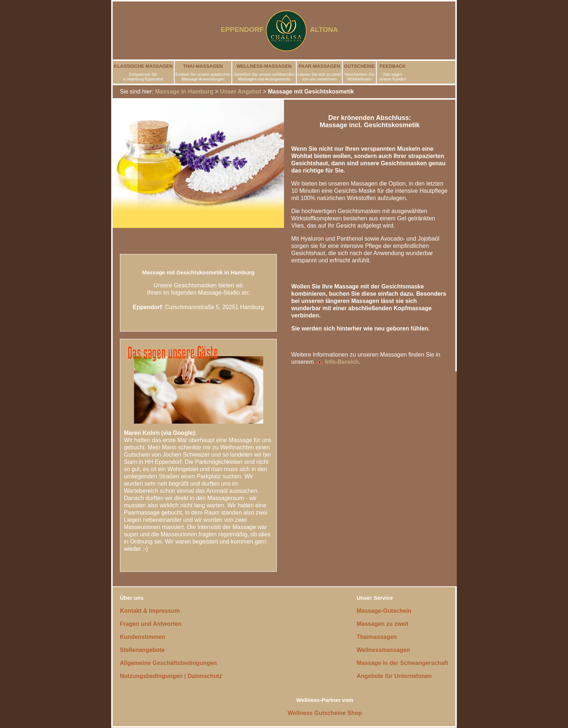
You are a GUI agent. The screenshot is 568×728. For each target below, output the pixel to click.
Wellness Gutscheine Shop (325, 713)
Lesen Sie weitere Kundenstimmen (172, 562)
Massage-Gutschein (384, 611)
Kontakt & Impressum (150, 611)
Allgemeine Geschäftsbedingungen (168, 663)
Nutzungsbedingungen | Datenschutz (171, 676)
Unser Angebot (241, 91)
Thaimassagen (377, 637)
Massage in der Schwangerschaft (402, 663)
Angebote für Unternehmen (394, 676)
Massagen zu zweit (382, 624)
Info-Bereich (337, 362)
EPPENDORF (242, 30)
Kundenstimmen (143, 637)
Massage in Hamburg (184, 91)
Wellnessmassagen (383, 650)
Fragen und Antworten (151, 624)
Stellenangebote (142, 650)
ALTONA (328, 30)
